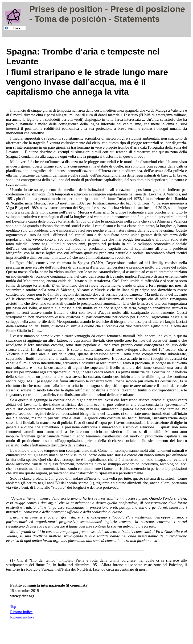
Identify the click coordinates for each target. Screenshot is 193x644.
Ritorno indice (21, 612)
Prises (42, 9)
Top (13, 607)
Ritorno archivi (22, 617)
